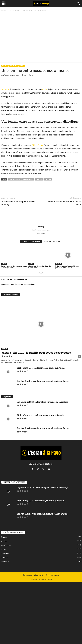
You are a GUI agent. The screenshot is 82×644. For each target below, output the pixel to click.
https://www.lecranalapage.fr (41, 230)
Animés (5, 349)
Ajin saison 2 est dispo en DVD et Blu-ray (18, 203)
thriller (45, 89)
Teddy (6, 75)
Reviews (5, 562)
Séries (4, 541)
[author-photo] (41, 217)
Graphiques (6, 545)
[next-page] (43, 272)
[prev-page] (39, 272)
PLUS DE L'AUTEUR (52, 242)
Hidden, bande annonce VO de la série (64, 203)
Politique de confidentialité (33, 575)
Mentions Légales (53, 575)
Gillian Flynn (37, 145)
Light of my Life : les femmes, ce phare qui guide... (41, 368)
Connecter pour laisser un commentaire (18, 284)
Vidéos (22, 66)
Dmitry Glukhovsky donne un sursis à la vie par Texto (14, 267)
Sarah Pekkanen (28, 179)
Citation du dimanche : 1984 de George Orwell (39, 267)
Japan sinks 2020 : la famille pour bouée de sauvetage (36, 353)
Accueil (4, 10)
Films (4, 549)
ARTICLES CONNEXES (31, 242)
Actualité (18, 10)
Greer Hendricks (14, 179)
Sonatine (5, 89)
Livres (11, 10)
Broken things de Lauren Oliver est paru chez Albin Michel (67, 267)
